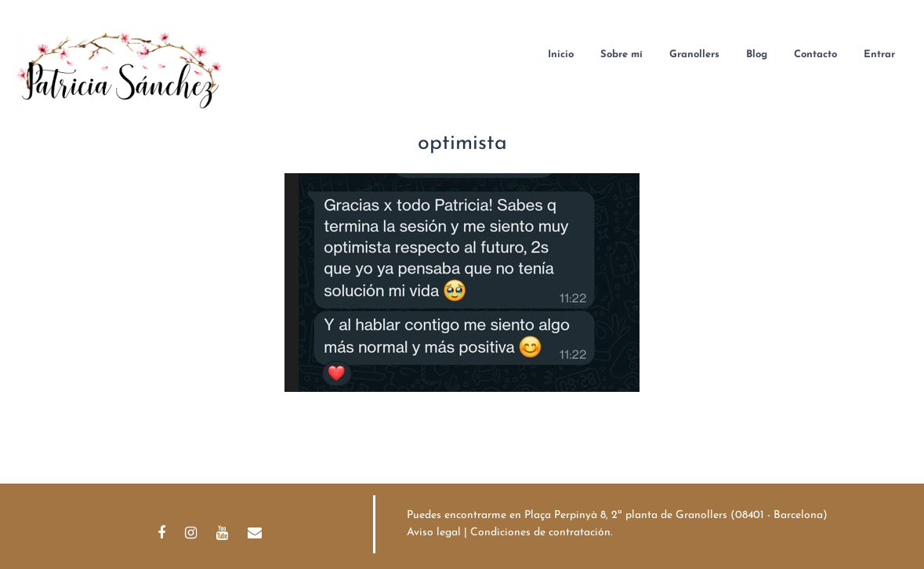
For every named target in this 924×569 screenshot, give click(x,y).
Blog (757, 54)
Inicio (561, 54)
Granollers (694, 54)
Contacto (815, 54)
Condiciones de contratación (540, 533)
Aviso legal (434, 533)
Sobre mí (621, 54)
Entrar (879, 54)
